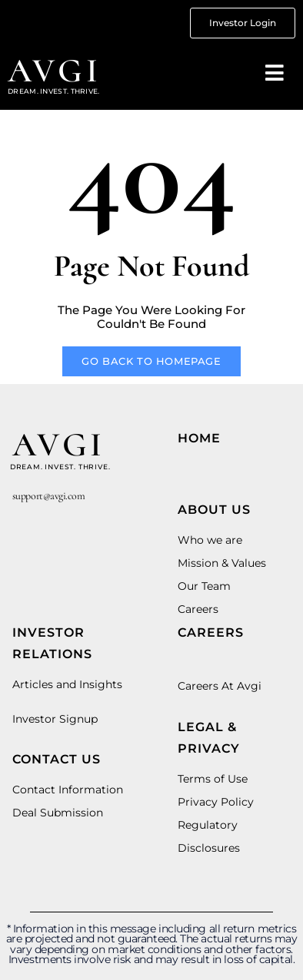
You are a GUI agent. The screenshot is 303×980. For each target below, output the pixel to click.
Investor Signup (55, 719)
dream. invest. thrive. (60, 467)
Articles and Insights (67, 684)
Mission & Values (222, 563)
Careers (198, 609)
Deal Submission (58, 813)
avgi (55, 71)
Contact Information (68, 790)
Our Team (204, 586)
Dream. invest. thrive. (54, 91)
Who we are (210, 540)
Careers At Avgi (220, 686)
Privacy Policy (216, 802)
